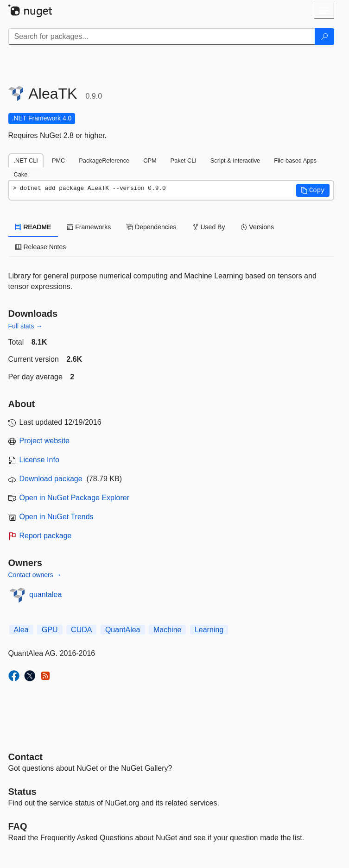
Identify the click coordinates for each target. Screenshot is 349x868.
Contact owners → (35, 575)
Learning (209, 630)
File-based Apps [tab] (295, 160)
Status (22, 792)
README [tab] (33, 227)
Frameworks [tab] (89, 227)
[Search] (324, 37)
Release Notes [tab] (41, 247)
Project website (45, 441)
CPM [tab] (150, 160)
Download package (51, 479)
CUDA (81, 630)
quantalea (45, 594)
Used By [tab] (209, 227)
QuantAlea (123, 630)
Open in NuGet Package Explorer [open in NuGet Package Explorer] (74, 498)
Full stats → (25, 326)
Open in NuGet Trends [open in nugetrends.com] (57, 517)
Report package (46, 536)
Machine (167, 630)
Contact (25, 757)
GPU (50, 630)
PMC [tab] (58, 160)
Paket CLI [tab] (184, 160)
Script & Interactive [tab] (235, 160)
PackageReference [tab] (104, 160)
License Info (39, 460)
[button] (313, 190)
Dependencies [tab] (151, 227)
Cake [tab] (21, 174)
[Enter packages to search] (162, 37)
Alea (21, 630)
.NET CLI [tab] (26, 160)
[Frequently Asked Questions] (18, 826)
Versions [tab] (257, 227)
